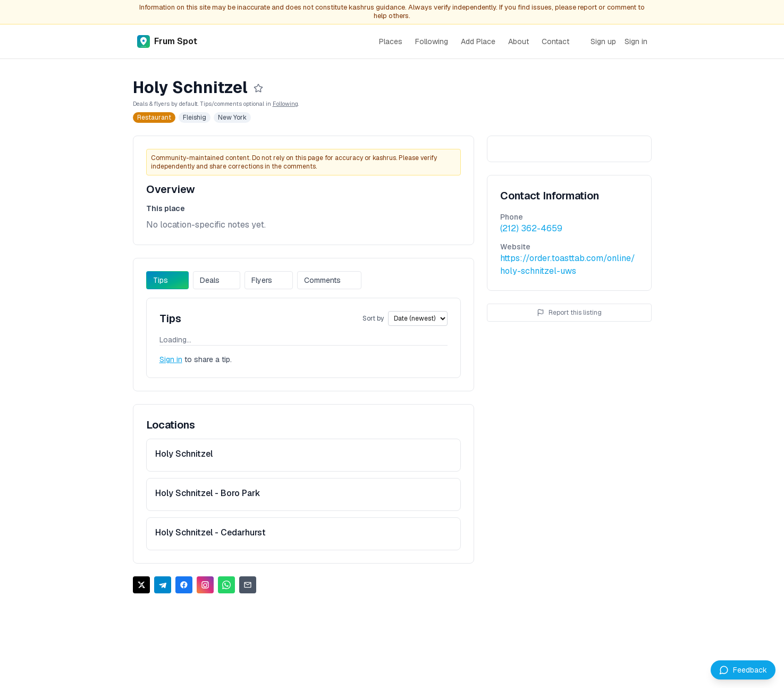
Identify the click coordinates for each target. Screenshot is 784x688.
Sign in (636, 41)
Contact (555, 41)
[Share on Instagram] (205, 585)
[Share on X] (141, 585)
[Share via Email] (248, 585)
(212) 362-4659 (531, 228)
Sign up (603, 41)
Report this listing (569, 313)
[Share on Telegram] (163, 585)
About (519, 41)
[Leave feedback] (743, 670)
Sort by (373, 318)
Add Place (478, 41)
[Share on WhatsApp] (226, 585)
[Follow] (258, 88)
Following (432, 41)
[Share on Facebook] (184, 585)
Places (391, 41)
